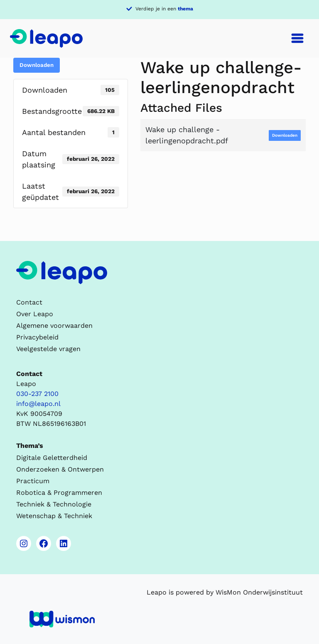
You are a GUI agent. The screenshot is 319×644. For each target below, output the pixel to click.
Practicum (33, 481)
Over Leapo (35, 314)
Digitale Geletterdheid (52, 458)
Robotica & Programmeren (59, 493)
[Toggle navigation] (297, 38)
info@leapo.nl (38, 404)
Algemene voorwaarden (54, 326)
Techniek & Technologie (54, 504)
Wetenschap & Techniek (54, 516)
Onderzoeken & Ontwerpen (60, 469)
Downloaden (37, 65)
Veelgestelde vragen (48, 349)
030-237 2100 (37, 394)
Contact (29, 302)
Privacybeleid (37, 337)
